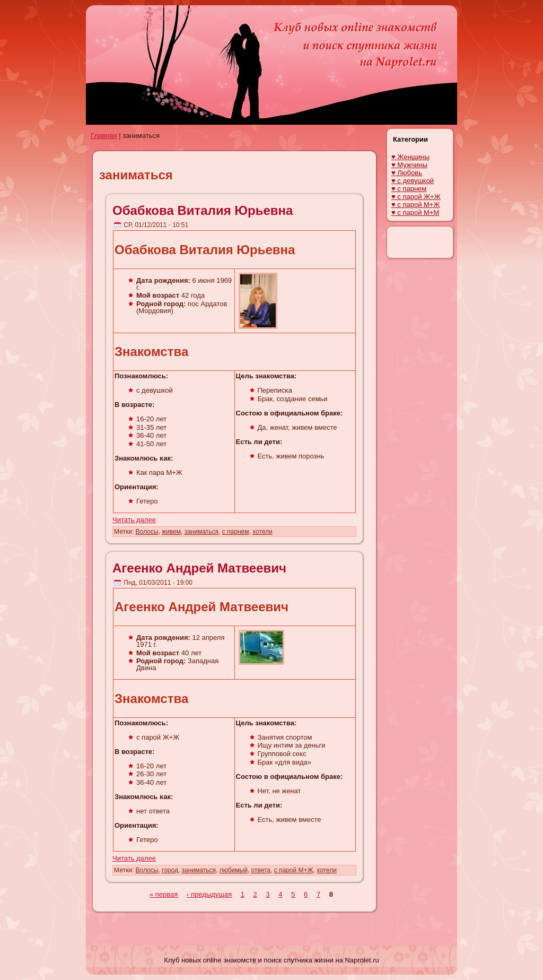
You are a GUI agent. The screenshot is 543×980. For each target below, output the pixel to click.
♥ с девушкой (413, 181)
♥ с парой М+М (415, 213)
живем (171, 532)
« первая (164, 894)
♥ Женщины (410, 157)
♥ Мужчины (409, 165)
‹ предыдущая (209, 894)
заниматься (202, 532)
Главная (104, 136)
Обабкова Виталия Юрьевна (203, 210)
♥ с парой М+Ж (415, 205)
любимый (234, 870)
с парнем (236, 532)
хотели (262, 532)
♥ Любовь (407, 173)
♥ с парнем (409, 189)
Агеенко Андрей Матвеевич (199, 568)
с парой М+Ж (294, 870)
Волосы (147, 532)
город (170, 870)
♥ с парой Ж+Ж (416, 197)
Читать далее (134, 520)
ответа (261, 870)
